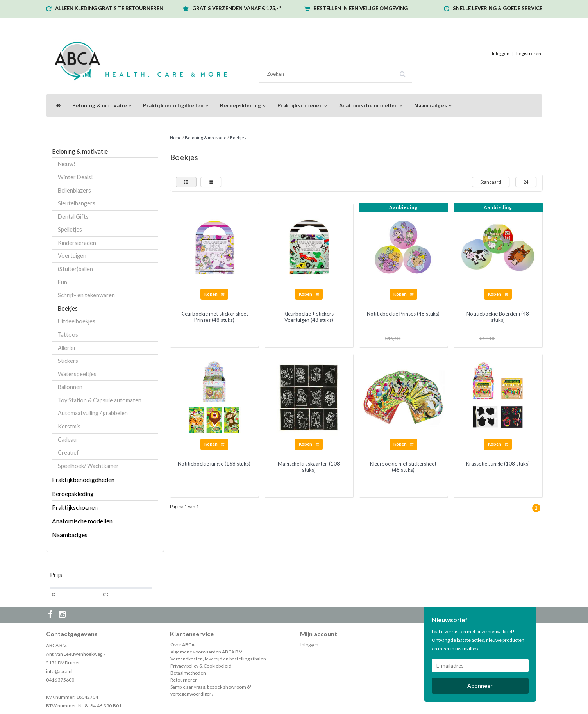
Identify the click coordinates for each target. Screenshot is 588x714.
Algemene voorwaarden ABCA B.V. (207, 652)
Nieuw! (67, 164)
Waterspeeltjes (77, 374)
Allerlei (66, 348)
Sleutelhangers (77, 203)
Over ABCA (182, 645)
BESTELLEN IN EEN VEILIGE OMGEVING (361, 8)
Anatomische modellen (371, 105)
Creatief (68, 452)
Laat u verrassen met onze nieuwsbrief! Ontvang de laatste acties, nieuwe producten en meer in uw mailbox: (478, 640)
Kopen (214, 294)
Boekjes (68, 308)
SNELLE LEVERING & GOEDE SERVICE (498, 8)
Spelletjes (70, 229)
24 (526, 182)
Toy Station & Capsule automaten (100, 400)
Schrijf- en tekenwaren (86, 295)
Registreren (529, 53)
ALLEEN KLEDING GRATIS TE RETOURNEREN (109, 8)
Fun (63, 282)
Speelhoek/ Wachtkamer (88, 466)
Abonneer (480, 686)
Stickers (68, 361)
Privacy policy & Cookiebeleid (201, 666)
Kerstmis (69, 426)
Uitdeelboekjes (77, 321)
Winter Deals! (75, 177)
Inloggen (501, 53)
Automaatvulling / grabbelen (93, 413)
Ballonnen (70, 387)
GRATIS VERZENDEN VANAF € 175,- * (237, 8)
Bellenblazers (74, 190)
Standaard (491, 182)
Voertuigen (72, 256)
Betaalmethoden (188, 673)
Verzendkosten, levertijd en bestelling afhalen (218, 659)
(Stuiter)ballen (75, 269)
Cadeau (67, 440)
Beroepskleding (243, 105)
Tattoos (68, 335)
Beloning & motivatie (102, 105)
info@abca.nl (59, 671)
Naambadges (433, 105)
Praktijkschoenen (302, 105)
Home (176, 138)
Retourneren (184, 680)
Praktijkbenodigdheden (176, 105)
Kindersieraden (77, 243)
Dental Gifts (73, 217)
